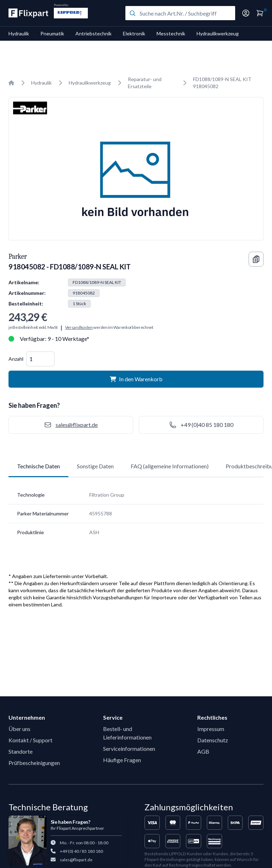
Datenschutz (213, 740)
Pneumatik (52, 33)
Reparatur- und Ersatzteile (145, 83)
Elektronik (134, 33)
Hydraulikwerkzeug (218, 33)
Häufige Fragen (122, 760)
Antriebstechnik (93, 33)
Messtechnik (171, 33)
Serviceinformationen (129, 749)
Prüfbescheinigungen (34, 763)
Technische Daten (38, 466)
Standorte (21, 751)
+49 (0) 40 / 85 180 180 (81, 851)
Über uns (19, 729)
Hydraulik (19, 33)
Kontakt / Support (30, 740)
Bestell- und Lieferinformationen (127, 733)
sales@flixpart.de (76, 860)
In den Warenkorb (136, 379)
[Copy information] (256, 259)
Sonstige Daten (95, 466)
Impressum (211, 729)
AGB (203, 751)
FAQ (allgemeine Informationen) (170, 466)
